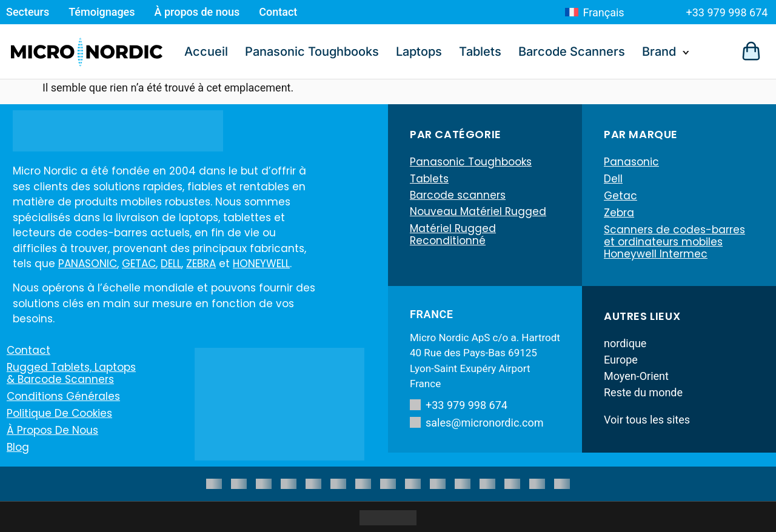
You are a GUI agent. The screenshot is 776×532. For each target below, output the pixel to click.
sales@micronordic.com (477, 423)
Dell (613, 179)
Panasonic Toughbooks (312, 52)
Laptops (419, 52)
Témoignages (102, 12)
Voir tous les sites (647, 420)
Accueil (206, 52)
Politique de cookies (59, 413)
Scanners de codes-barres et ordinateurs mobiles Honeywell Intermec (674, 242)
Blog (18, 447)
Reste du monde (643, 392)
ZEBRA (201, 264)
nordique (625, 343)
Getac (620, 196)
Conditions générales (63, 396)
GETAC (139, 264)
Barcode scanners (458, 196)
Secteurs (28, 12)
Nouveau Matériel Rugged (478, 213)
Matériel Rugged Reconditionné (453, 236)
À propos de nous (197, 12)
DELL (171, 264)
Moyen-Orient (636, 376)
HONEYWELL (261, 264)
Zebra (619, 213)
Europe (621, 360)
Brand (659, 52)
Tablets (480, 52)
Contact (278, 12)
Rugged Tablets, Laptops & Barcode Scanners (71, 373)
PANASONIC (88, 264)
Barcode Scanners (572, 52)
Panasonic (631, 162)
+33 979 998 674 (727, 12)
